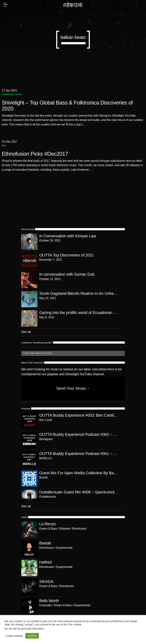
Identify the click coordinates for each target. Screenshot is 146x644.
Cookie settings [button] (14, 636)
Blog (9, 94)
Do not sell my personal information (24, 629)
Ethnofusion (17, 94)
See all (26, 332)
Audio (4, 94)
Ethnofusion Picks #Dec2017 (35, 154)
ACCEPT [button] (32, 636)
